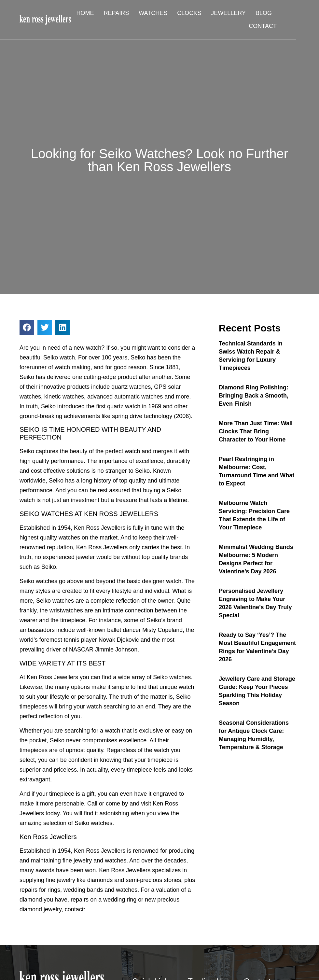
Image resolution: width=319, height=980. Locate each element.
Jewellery (228, 13)
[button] (27, 327)
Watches (153, 13)
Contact (263, 26)
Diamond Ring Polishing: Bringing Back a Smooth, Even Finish (254, 396)
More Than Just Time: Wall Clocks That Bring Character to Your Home (256, 431)
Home (85, 13)
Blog (264, 13)
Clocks (189, 13)
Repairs (117, 13)
